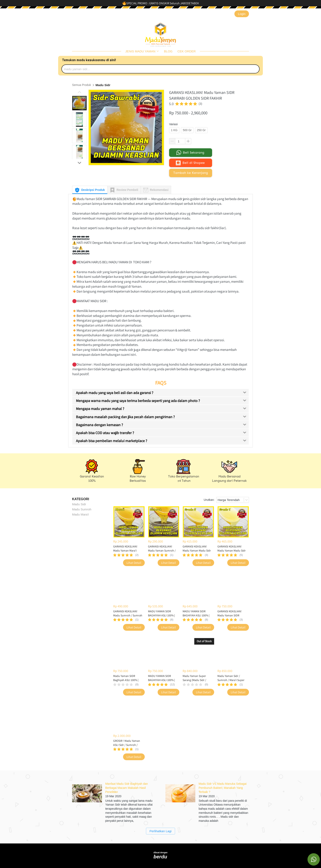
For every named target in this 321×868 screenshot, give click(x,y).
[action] (314, 859)
